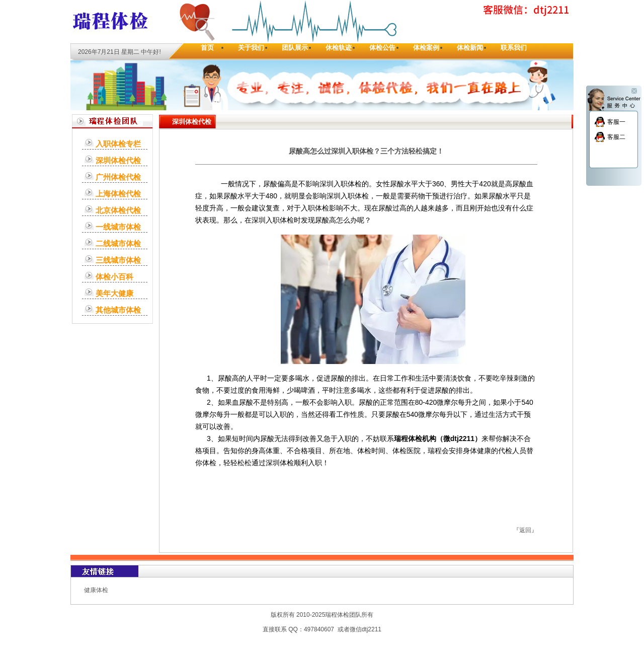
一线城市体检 (118, 227)
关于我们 (251, 48)
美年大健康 (114, 293)
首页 (207, 48)
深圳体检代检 (118, 160)
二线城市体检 (118, 243)
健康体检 (96, 590)
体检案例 (426, 48)
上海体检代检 (118, 194)
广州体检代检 (118, 177)
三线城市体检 (118, 260)
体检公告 (382, 48)
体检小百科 (114, 277)
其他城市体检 (118, 310)
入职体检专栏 (118, 144)
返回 (525, 530)
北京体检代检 (118, 210)
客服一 (616, 122)
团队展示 (295, 48)
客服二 (616, 137)
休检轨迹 (339, 48)
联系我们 (514, 48)
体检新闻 (470, 48)
